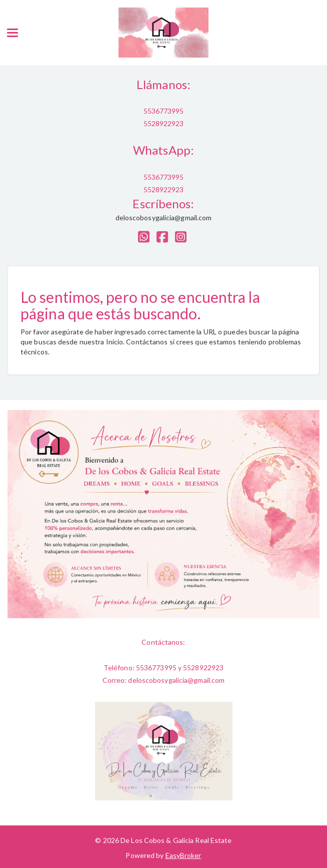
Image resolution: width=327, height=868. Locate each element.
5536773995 (164, 111)
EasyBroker (183, 855)
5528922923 (164, 123)
